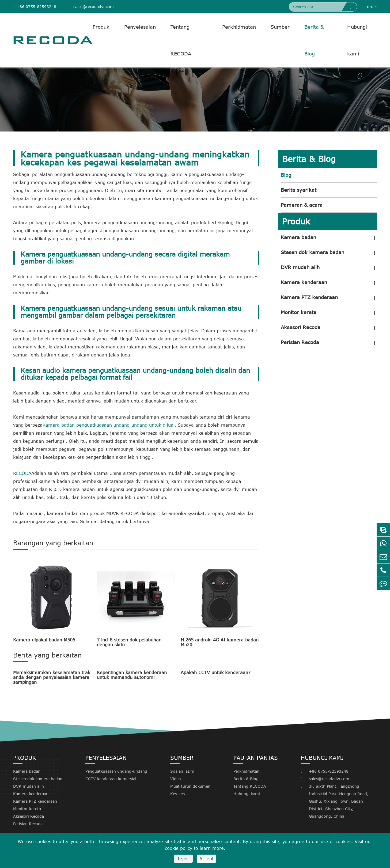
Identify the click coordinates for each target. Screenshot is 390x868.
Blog (286, 175)
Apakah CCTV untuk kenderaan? (216, 672)
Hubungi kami (357, 40)
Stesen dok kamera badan (313, 252)
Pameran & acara (302, 205)
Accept (207, 859)
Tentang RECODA (181, 40)
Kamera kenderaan (304, 282)
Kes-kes (177, 794)
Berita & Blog (314, 40)
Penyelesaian (140, 27)
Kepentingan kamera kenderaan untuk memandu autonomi (132, 675)
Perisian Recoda (300, 342)
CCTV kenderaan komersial (111, 779)
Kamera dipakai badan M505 (44, 640)
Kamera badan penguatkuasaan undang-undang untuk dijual (109, 425)
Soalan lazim (182, 771)
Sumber (280, 27)
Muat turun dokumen (190, 786)
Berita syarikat (299, 190)
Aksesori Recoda (301, 327)
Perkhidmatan (239, 27)
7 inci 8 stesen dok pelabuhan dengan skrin (129, 642)
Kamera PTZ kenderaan (309, 297)
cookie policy (179, 848)
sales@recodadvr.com (92, 7)
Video (176, 779)
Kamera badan (298, 237)
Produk (101, 27)
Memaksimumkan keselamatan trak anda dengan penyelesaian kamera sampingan (52, 677)
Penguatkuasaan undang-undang (116, 771)
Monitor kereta (299, 312)
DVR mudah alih (300, 267)
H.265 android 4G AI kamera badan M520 (220, 642)
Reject (183, 859)
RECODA (22, 473)
